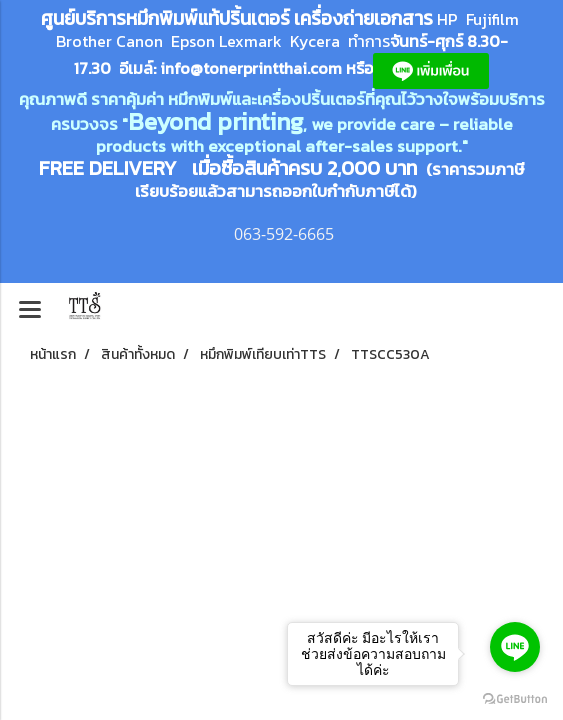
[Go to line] (515, 647)
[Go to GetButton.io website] (515, 699)
